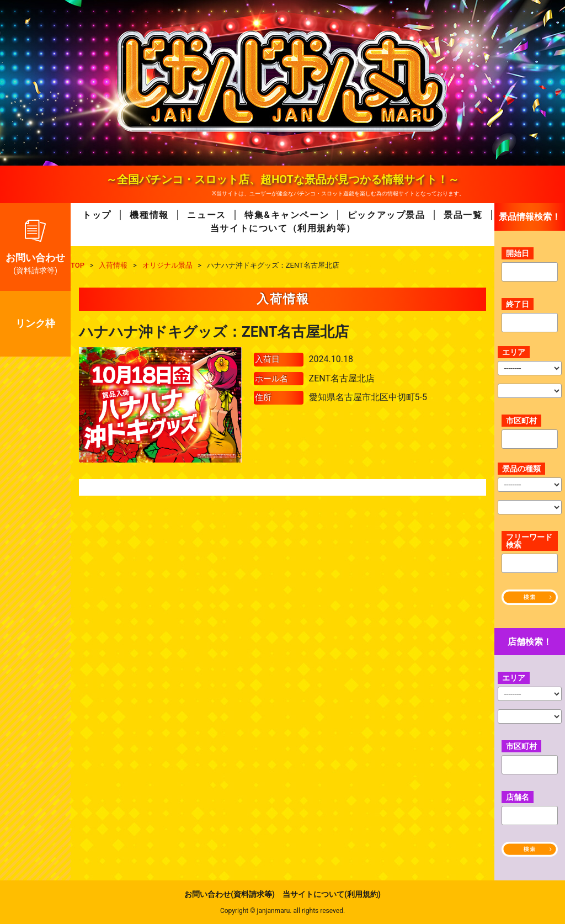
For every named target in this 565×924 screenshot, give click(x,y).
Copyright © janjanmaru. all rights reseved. (282, 911)
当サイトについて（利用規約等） (283, 228)
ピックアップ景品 (387, 215)
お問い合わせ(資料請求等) (230, 894)
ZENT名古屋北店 (342, 378)
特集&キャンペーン (287, 215)
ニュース (206, 215)
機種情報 (149, 215)
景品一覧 (463, 215)
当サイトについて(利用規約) (332, 894)
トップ (97, 215)
